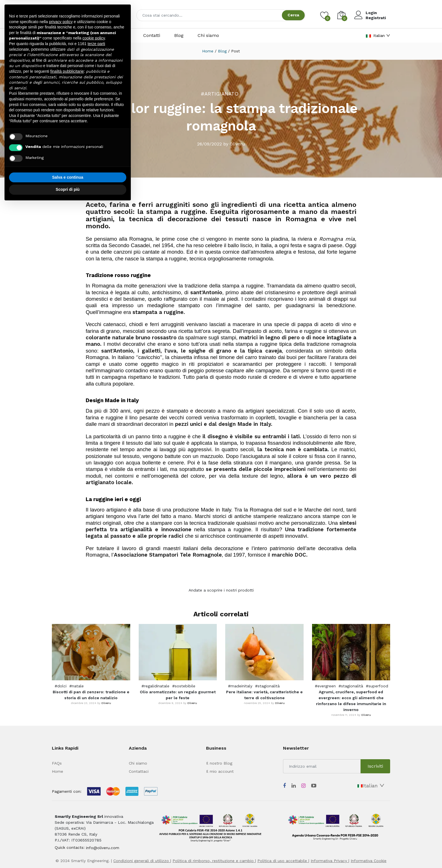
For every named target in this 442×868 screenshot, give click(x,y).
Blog (179, 35)
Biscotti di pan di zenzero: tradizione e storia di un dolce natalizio (91, 695)
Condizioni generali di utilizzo (142, 861)
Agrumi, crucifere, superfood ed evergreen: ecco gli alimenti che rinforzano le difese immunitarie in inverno (351, 701)
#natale (77, 686)
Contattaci (139, 771)
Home (208, 51)
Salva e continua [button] (68, 177)
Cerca (293, 15)
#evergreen (325, 686)
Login (371, 13)
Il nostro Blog (219, 763)
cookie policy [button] (94, 38)
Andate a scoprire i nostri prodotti (221, 590)
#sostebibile (184, 686)
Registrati (376, 18)
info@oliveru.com (103, 848)
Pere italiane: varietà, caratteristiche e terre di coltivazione (264, 695)
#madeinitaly (240, 686)
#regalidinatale (155, 686)
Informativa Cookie (369, 861)
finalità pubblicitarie (67, 71)
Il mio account (220, 771)
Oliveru (106, 703)
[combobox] (221, 15)
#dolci (61, 686)
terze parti (96, 44)
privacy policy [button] (61, 22)
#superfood (377, 686)
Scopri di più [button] (68, 189)
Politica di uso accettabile (283, 861)
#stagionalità (267, 686)
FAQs (57, 763)
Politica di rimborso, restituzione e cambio (214, 861)
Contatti (152, 35)
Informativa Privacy (330, 861)
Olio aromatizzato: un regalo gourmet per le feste (178, 695)
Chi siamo (208, 35)
